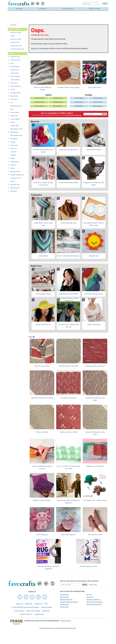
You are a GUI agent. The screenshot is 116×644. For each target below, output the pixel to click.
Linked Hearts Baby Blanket (68, 183)
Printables (13, 155)
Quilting (13, 158)
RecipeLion (90, 597)
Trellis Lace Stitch (42, 432)
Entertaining (14, 99)
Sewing (12, 168)
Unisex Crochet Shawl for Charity (42, 89)
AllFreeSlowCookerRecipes (95, 602)
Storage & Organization (17, 175)
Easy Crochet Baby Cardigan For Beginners (68, 502)
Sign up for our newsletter (40, 48)
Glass (12, 109)
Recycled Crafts (15, 42)
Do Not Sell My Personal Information (25, 607)
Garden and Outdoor (16, 106)
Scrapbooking (14, 162)
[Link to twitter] (26, 597)
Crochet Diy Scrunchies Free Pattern (43, 151)
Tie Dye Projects (98, 98)
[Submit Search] (105, 4)
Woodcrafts (14, 191)
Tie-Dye (13, 181)
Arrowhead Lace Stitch (68, 398)
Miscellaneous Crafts (17, 129)
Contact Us (38, 604)
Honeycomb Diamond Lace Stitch (95, 399)
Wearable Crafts (15, 185)
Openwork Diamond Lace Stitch (42, 398)
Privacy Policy (68, 115)
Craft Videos (14, 83)
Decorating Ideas (15, 93)
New (32, 337)
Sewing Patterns (79, 102)
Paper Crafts (14, 145)
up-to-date (50, 44)
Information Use (77, 115)
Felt (11, 103)
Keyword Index (46, 607)
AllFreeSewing (64, 607)
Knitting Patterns (98, 106)
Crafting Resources (16, 46)
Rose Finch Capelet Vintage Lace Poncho (43, 184)
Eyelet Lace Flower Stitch (68, 432)
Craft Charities (14, 73)
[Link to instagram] (38, 597)
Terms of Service (26, 614)
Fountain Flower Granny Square (68, 87)
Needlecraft (14, 139)
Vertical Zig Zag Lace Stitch (95, 366)
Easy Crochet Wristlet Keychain (68, 256)
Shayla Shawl (43, 256)
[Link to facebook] (20, 597)
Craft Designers (15, 80)
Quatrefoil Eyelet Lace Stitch (68, 366)
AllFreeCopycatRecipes (93, 600)
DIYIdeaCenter (64, 604)
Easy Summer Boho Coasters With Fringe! (94, 224)
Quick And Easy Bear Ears (68, 150)
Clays (12, 63)
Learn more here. (66, 621)
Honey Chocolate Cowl (68, 223)
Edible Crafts (14, 96)
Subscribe (13, 25)
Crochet (13, 90)
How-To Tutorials (98, 102)
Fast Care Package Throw (94, 294)
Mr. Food (89, 595)
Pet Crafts (13, 152)
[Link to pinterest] (32, 597)
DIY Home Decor (58, 106)
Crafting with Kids (16, 86)
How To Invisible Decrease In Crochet (42, 467)
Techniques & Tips (16, 178)
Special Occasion (15, 172)
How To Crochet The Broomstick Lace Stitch (68, 467)
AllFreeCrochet (64, 595)
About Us (20, 604)
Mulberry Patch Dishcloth (42, 500)
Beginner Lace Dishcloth (95, 466)
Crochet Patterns (39, 106)
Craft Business (15, 70)
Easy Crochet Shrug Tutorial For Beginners (49, 568)
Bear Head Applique (68, 535)
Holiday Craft (14, 116)
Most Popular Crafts (16, 135)
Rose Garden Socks (95, 535)
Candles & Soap (15, 57)
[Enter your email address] (71, 585)
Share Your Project (16, 33)
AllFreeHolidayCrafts (66, 600)
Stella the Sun (94, 256)
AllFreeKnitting (64, 597)
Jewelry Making (15, 119)
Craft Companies (15, 76)
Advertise (29, 604)
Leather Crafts (14, 126)
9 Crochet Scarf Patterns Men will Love (68, 326)
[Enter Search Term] (91, 3)
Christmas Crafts (15, 60)
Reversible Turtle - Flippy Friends (95, 500)
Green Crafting (14, 112)
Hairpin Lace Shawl (94, 324)
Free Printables (79, 98)
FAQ (46, 604)
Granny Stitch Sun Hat (43, 324)
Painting (13, 142)
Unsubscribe (39, 614)
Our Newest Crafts (16, 39)
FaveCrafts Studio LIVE (17, 49)
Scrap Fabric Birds (94, 87)
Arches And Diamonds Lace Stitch (95, 433)
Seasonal (13, 165)
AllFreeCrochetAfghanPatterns (69, 602)
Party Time (13, 149)
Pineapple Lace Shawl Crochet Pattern (94, 184)
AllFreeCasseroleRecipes (94, 604)
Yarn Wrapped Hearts (43, 294)
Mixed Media (14, 132)
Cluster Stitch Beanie (94, 150)
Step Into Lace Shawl (42, 366)
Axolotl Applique (42, 535)
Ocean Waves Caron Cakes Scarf (43, 224)
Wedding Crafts (15, 188)
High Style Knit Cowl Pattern (68, 294)
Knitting (13, 122)
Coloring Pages (15, 67)
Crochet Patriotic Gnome (88, 566)
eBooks (13, 36)
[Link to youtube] (45, 597)
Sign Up (104, 114)
